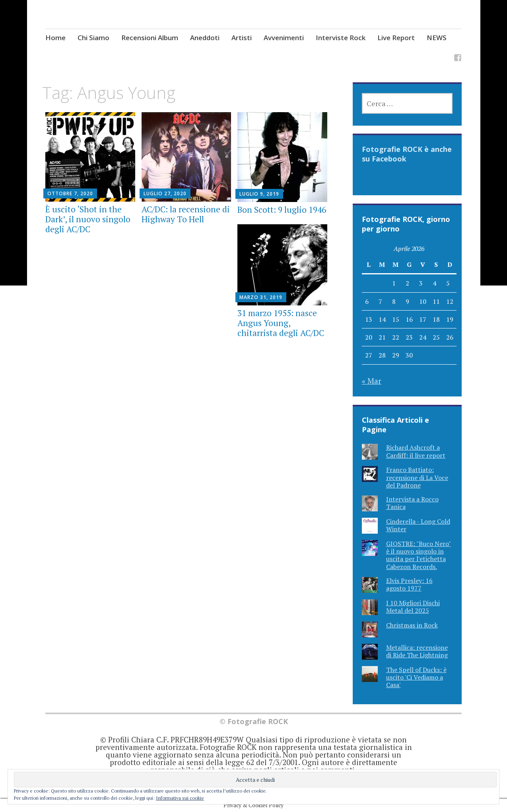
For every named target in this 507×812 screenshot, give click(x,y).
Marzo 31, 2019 (261, 297)
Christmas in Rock (412, 625)
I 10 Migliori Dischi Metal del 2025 (413, 607)
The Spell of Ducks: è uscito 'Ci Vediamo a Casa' (416, 677)
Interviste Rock (341, 38)
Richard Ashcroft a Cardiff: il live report (416, 451)
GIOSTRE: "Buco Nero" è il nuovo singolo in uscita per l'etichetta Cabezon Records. (419, 555)
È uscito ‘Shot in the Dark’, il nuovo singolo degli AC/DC (88, 219)
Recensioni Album (150, 38)
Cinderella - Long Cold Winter (418, 525)
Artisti (242, 38)
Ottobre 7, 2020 (70, 193)
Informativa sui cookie (180, 798)
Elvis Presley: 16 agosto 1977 (409, 584)
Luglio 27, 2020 (165, 193)
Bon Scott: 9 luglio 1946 (282, 210)
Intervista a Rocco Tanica (412, 503)
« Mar (372, 381)
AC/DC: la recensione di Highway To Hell (186, 214)
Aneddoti (205, 38)
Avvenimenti (284, 38)
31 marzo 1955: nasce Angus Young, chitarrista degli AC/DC (281, 323)
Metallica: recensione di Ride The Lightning (417, 651)
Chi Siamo (93, 38)
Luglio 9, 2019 (259, 194)
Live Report (396, 38)
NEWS (437, 38)
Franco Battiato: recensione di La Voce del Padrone (417, 477)
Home (55, 38)
